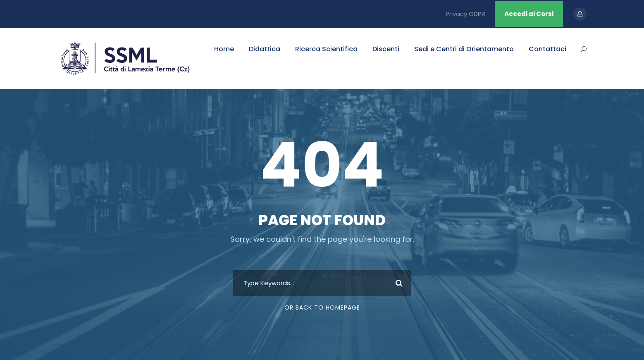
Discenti (386, 49)
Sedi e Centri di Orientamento (464, 49)
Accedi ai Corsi (529, 14)
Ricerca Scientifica (326, 49)
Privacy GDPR (465, 14)
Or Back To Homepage (322, 308)
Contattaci (547, 49)
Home (224, 49)
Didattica (265, 49)
